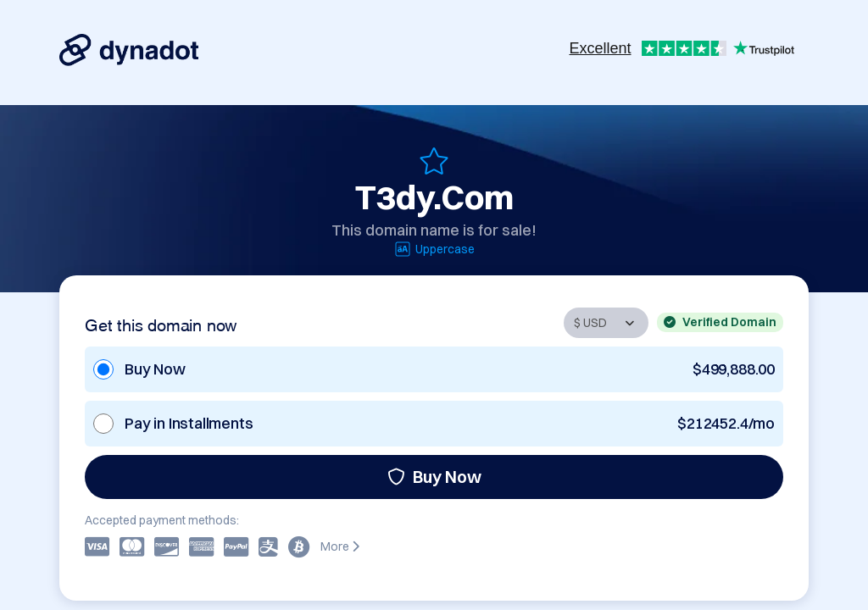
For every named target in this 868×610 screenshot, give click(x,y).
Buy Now (434, 477)
